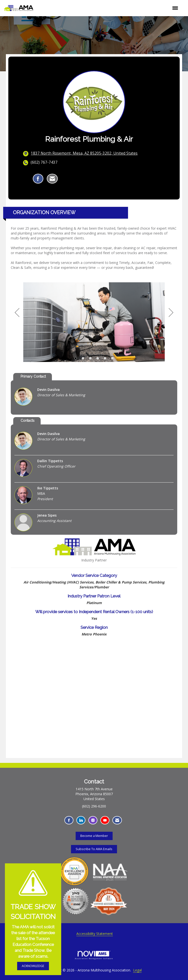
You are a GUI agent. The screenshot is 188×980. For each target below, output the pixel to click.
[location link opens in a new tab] (84, 153)
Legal (137, 970)
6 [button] (112, 358)
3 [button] (90, 358)
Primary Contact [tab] (33, 376)
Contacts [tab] (28, 421)
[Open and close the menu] (108, 8)
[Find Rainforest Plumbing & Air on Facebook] (38, 179)
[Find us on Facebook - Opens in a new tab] (69, 820)
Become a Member (94, 836)
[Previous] (17, 313)
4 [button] (98, 358)
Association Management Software (94, 955)
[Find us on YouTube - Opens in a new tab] (105, 820)
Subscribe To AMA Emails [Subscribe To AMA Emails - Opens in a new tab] (94, 849)
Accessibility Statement (95, 934)
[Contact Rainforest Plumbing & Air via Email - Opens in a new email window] (52, 179)
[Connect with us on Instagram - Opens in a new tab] (93, 820)
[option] (94, 322)
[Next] (171, 313)
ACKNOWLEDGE (33, 966)
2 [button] (83, 358)
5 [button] (105, 358)
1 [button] (76, 358)
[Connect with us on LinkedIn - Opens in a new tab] (81, 820)
